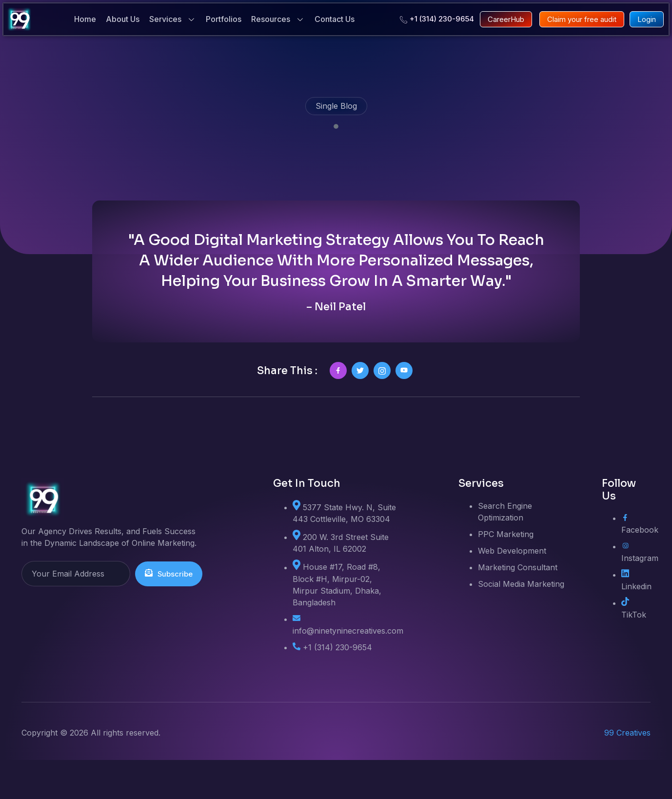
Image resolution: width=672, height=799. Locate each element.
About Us (123, 19)
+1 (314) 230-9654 (437, 19)
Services (173, 20)
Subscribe (170, 613)
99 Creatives (627, 772)
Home (85, 19)
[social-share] (338, 409)
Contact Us (335, 19)
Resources (278, 20)
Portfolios (224, 19)
